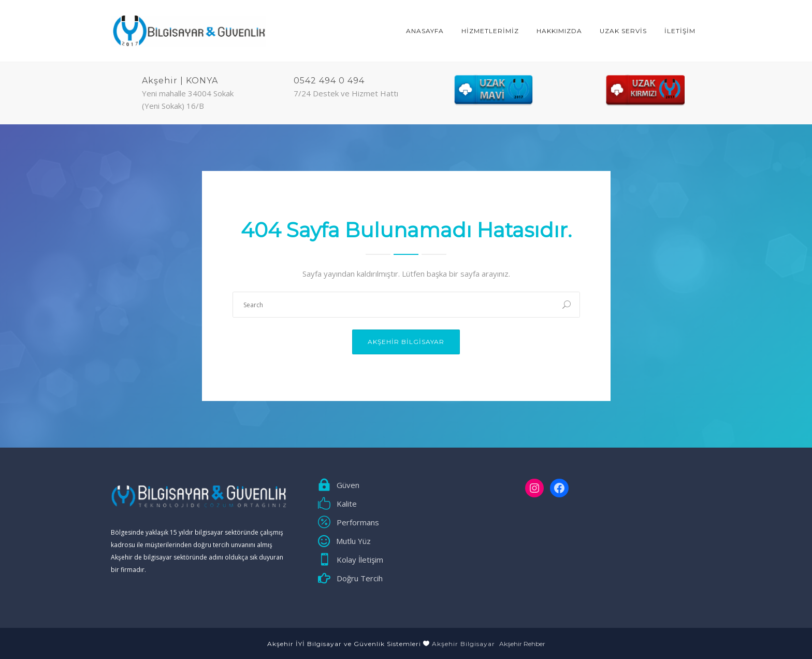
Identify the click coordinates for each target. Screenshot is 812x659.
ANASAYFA (425, 31)
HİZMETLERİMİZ (490, 31)
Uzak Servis (623, 31)
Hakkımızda (559, 31)
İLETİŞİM (680, 31)
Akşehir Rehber (522, 644)
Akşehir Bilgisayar (406, 342)
